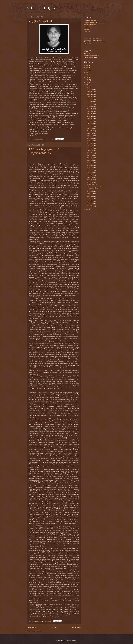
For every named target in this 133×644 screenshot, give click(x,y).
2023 (87, 65)
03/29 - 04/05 (91, 170)
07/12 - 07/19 (91, 138)
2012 (87, 80)
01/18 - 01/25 (91, 201)
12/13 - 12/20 (91, 94)
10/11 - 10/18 (91, 116)
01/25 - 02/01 (91, 199)
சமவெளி (87, 29)
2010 (87, 85)
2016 (87, 70)
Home (54, 627)
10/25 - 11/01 (91, 111)
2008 (87, 209)
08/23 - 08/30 (91, 128)
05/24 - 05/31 (91, 153)
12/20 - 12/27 (91, 92)
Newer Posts (31, 627)
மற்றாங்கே (87, 31)
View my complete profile (91, 58)
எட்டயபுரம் (41, 8)
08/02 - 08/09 (91, 133)
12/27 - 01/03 (91, 89)
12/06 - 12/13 (91, 97)
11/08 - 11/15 (91, 106)
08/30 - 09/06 (91, 126)
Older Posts (76, 627)
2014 (87, 75)
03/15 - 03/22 (91, 175)
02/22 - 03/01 (91, 182)
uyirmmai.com (88, 27)
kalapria (88, 54)
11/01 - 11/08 (91, 109)
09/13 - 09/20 (91, 124)
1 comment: (48, 621)
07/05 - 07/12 (91, 141)
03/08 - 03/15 (91, 177)
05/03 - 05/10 (91, 160)
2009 (87, 87)
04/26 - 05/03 (91, 163)
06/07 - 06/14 (91, 148)
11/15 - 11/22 (91, 104)
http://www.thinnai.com (90, 25)
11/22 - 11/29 (91, 101)
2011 (87, 82)
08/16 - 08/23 (91, 131)
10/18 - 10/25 (91, 114)
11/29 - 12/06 (91, 99)
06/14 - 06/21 (91, 146)
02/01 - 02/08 (91, 196)
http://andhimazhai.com (90, 20)
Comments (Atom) (38, 631)
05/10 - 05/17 (91, 158)
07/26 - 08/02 (91, 136)
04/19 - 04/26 (91, 165)
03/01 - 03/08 (91, 180)
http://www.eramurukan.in (91, 22)
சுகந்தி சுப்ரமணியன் (41, 21)
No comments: (49, 139)
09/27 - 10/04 (91, 119)
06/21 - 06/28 (91, 143)
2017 (87, 68)
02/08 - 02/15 (91, 194)
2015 (87, 73)
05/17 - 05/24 (91, 155)
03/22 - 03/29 (91, 172)
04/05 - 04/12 (91, 168)
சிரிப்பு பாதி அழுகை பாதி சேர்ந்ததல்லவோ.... (94, 187)
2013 (87, 77)
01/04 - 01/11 (91, 206)
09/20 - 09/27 (91, 121)
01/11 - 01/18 (91, 204)
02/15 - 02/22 (91, 191)
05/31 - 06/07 (91, 150)
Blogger (74, 641)
